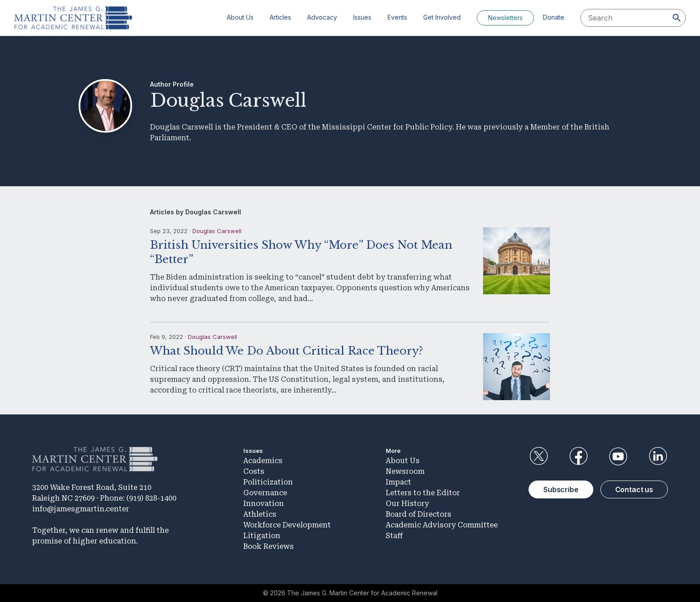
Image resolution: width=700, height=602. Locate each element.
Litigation (262, 536)
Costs (254, 471)
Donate (554, 17)
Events (397, 17)
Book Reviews (269, 546)
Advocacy (322, 17)
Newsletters (505, 18)
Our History (407, 504)
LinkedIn (658, 456)
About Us (240, 17)
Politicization (268, 482)
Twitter (538, 456)
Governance (265, 493)
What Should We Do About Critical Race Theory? (286, 351)
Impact (398, 482)
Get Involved (442, 17)
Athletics (260, 514)
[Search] (677, 18)
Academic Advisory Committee (442, 525)
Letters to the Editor (423, 493)
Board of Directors (419, 514)
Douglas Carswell (217, 231)
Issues (362, 17)
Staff (394, 536)
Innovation (264, 504)
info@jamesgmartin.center (81, 509)
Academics (263, 461)
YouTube (618, 456)
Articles (280, 17)
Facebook (578, 456)
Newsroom (405, 471)
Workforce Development (287, 525)
